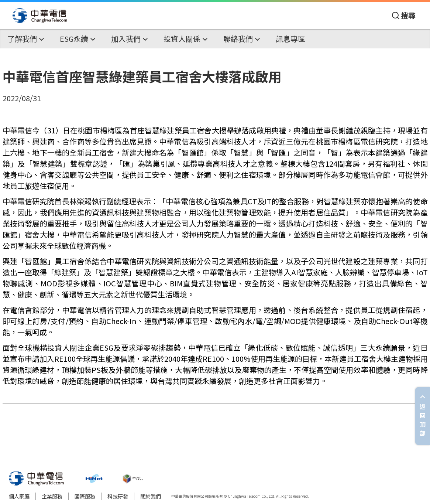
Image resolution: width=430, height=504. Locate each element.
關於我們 (151, 496)
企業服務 (52, 496)
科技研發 (118, 496)
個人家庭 (19, 496)
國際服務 (85, 496)
